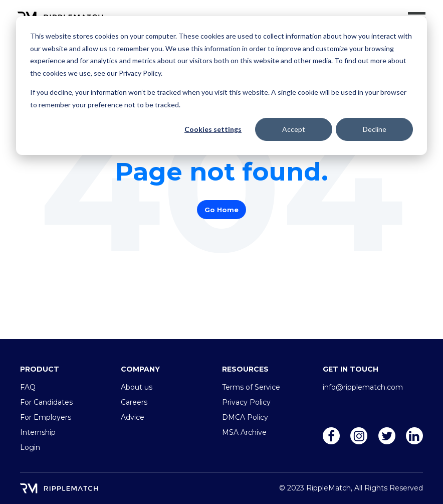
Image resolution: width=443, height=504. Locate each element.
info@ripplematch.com (363, 387)
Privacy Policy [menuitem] (246, 402)
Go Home (221, 210)
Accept (294, 129)
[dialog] (221, 86)
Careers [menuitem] (134, 402)
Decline (375, 129)
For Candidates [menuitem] (46, 402)
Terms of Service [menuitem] (251, 387)
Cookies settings (213, 129)
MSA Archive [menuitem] (244, 432)
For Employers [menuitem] (46, 417)
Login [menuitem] (30, 447)
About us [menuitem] (137, 387)
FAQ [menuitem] (28, 387)
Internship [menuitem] (38, 432)
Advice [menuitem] (133, 417)
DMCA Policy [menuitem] (245, 417)
